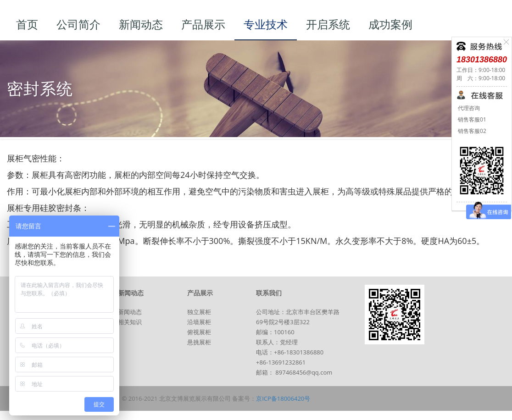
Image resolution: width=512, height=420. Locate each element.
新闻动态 (130, 312)
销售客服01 (471, 119)
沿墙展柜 (199, 322)
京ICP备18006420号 (283, 398)
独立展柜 (199, 312)
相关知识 (130, 322)
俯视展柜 (199, 332)
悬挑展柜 (199, 342)
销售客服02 (471, 131)
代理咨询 (468, 108)
